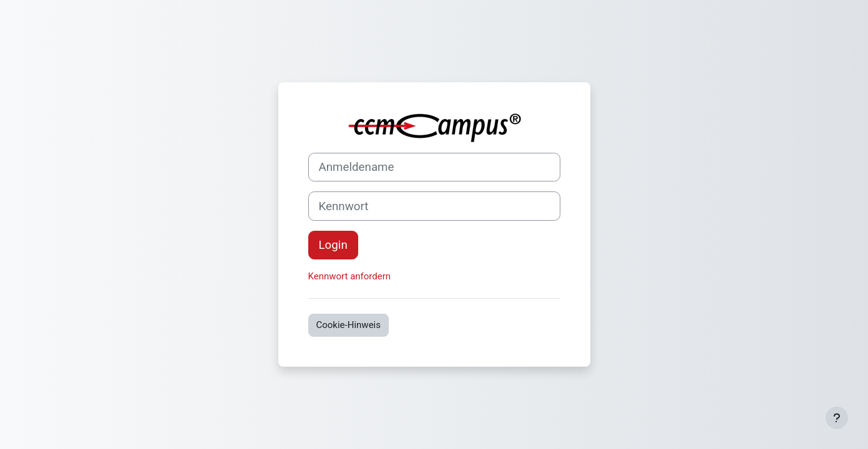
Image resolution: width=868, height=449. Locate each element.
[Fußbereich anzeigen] (837, 418)
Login (333, 245)
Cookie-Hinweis (349, 325)
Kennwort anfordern (350, 276)
